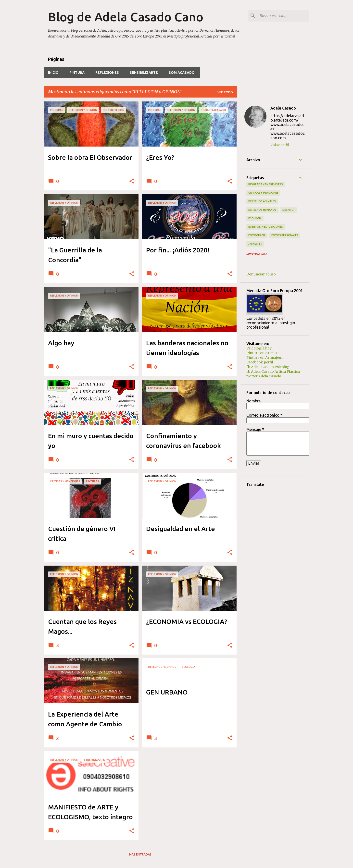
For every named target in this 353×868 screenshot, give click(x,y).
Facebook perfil (260, 362)
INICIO (53, 73)
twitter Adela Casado (264, 376)
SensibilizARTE (144, 73)
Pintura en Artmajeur (265, 358)
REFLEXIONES (107, 73)
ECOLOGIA (255, 218)
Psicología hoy (259, 348)
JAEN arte (255, 244)
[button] (132, 181)
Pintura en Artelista (263, 353)
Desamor (289, 210)
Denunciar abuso (261, 274)
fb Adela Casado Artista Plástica (273, 372)
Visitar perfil (280, 145)
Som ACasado (182, 73)
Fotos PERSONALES (285, 235)
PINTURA (77, 73)
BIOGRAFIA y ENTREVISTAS (266, 184)
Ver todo (225, 92)
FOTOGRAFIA (257, 235)
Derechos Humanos (262, 210)
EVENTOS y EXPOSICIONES (266, 227)
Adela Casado (283, 108)
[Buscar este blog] (283, 16)
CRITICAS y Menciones (263, 193)
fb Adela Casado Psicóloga (269, 367)
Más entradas (140, 854)
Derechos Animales (262, 201)
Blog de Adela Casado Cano (126, 17)
